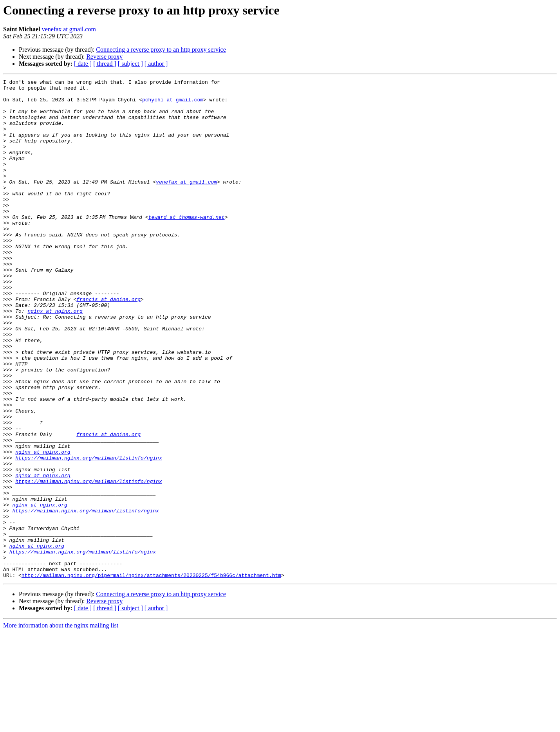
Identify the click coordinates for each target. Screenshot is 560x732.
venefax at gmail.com (69, 29)
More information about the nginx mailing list (61, 725)
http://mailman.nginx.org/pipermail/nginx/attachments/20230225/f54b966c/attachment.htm (151, 675)
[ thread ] (105, 64)
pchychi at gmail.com (174, 104)
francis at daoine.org (108, 344)
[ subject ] (130, 64)
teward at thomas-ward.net (188, 245)
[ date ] (83, 64)
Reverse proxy (104, 57)
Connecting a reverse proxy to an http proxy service (161, 50)
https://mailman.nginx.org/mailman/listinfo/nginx (89, 534)
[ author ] (156, 64)
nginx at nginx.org (55, 358)
